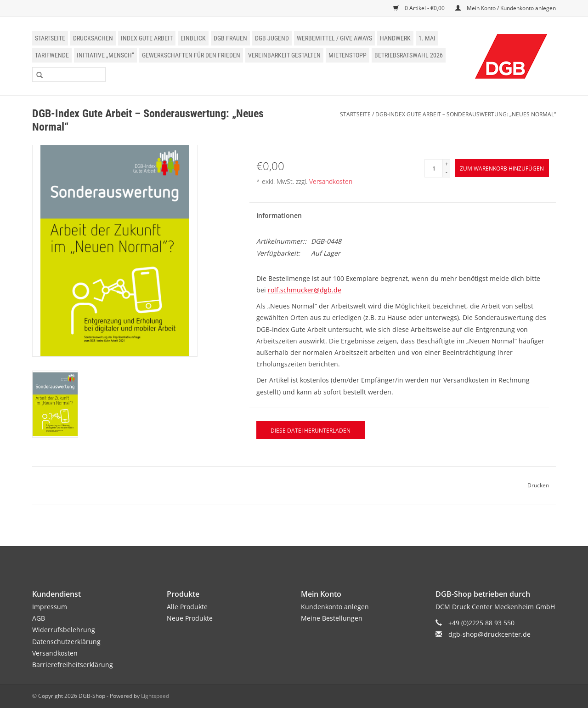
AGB (39, 618)
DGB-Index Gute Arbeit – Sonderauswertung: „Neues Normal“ (466, 114)
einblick (193, 38)
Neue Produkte (190, 618)
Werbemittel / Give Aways (334, 38)
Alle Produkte (187, 607)
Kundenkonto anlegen (335, 607)
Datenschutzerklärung (66, 642)
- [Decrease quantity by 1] (447, 172)
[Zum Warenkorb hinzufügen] (502, 168)
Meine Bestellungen (332, 618)
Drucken (538, 485)
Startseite (50, 38)
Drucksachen (93, 38)
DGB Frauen (230, 38)
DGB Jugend (272, 38)
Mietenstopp (348, 55)
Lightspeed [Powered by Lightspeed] (155, 696)
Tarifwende (52, 55)
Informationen (279, 215)
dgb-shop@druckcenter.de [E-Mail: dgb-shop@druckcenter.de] (489, 634)
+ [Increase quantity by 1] (447, 164)
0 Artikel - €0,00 (420, 8)
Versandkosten (331, 181)
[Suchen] (69, 74)
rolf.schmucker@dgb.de (305, 290)
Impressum (50, 607)
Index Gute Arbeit (147, 38)
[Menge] (434, 168)
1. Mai (427, 38)
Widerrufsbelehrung (64, 630)
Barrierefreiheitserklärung (73, 665)
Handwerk (395, 38)
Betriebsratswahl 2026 (409, 55)
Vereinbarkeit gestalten (284, 55)
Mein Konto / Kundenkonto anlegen (506, 8)
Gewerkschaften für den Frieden (191, 55)
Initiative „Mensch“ (105, 55)
